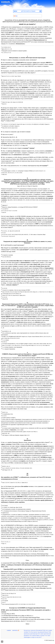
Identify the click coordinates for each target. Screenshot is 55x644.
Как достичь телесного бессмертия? (33, 630)
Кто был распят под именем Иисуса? (39, 632)
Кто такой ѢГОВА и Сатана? (37, 636)
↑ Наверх (9, 630)
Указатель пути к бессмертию (15, 16)
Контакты (15, 630)
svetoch (5, 2)
